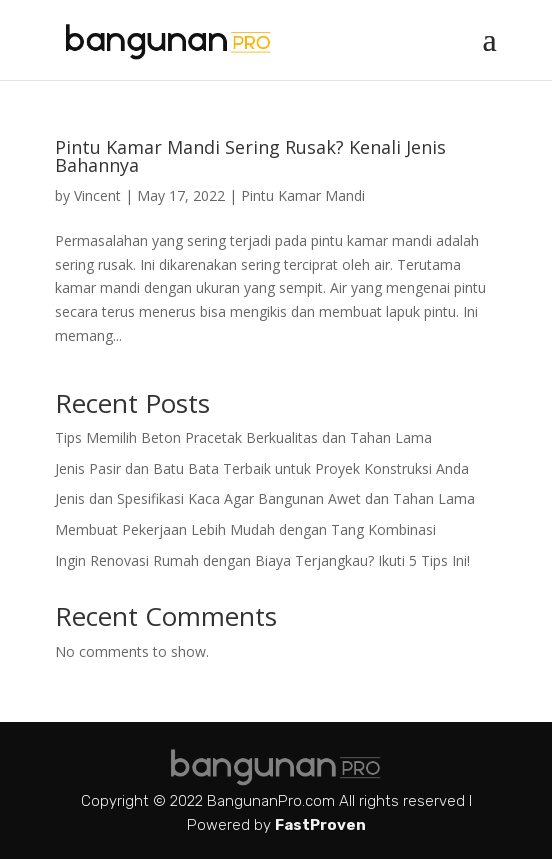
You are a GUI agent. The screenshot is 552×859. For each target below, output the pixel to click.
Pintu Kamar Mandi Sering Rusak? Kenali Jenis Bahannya (250, 156)
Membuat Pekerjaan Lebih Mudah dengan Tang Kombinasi (245, 529)
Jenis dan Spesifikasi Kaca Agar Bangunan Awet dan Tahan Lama (265, 498)
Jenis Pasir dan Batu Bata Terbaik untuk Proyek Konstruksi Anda (262, 468)
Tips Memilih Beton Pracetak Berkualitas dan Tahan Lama (243, 437)
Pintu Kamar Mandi (303, 195)
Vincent (97, 195)
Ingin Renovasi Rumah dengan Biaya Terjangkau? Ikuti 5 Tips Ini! (262, 560)
